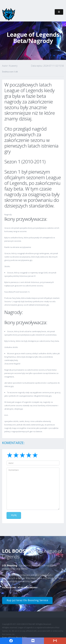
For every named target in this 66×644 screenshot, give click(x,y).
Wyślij (14, 515)
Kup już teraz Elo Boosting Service (27, 600)
